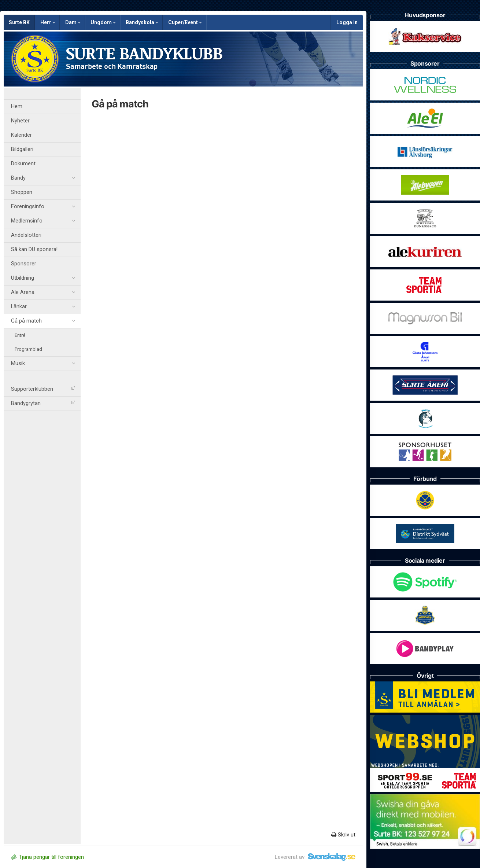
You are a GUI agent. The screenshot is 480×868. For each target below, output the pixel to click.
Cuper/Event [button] (185, 22)
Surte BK (19, 22)
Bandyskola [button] (142, 22)
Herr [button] (48, 22)
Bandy (43, 178)
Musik (43, 364)
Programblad (28, 349)
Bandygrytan (43, 403)
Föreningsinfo (43, 207)
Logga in (347, 22)
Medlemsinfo (43, 221)
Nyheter (20, 121)
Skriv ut (343, 835)
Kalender (21, 135)
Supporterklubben (43, 389)
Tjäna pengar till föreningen (47, 857)
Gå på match (43, 321)
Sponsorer (24, 264)
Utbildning (43, 278)
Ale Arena (43, 293)
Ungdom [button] (103, 22)
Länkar (43, 307)
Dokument (23, 164)
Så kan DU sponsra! (34, 249)
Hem (17, 106)
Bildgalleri (22, 149)
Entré (20, 335)
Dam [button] (73, 22)
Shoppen (22, 192)
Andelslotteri (26, 235)
